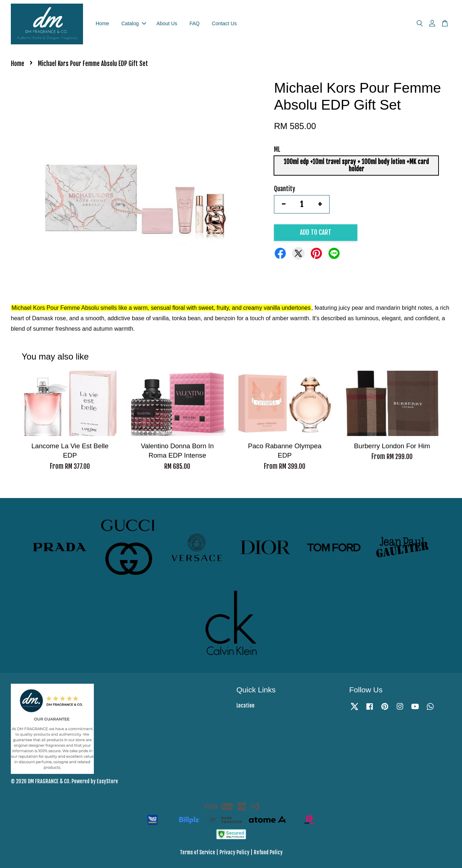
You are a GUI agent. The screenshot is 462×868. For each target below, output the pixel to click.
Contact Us (224, 23)
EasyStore (107, 781)
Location (245, 706)
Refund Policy (268, 852)
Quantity (285, 189)
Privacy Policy (234, 852)
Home (102, 23)
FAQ (195, 23)
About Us (167, 23)
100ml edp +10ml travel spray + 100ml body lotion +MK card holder (356, 165)
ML (277, 149)
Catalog (134, 23)
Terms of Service (197, 852)
